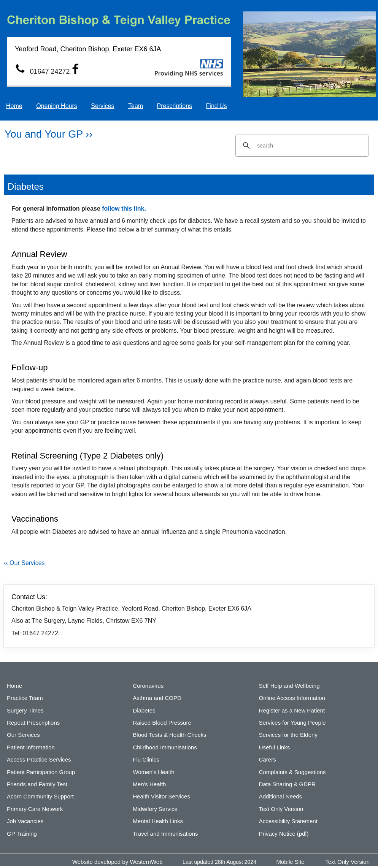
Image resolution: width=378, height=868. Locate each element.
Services (102, 106)
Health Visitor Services (161, 796)
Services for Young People (292, 723)
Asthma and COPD (157, 698)
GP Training (22, 834)
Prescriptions (175, 106)
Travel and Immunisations (165, 834)
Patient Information (31, 747)
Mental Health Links (158, 821)
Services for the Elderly (288, 735)
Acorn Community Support (40, 796)
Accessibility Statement (288, 821)
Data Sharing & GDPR (287, 784)
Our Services (23, 735)
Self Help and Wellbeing (289, 686)
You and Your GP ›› (48, 134)
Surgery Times (25, 710)
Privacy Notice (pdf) (284, 834)
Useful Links (275, 747)
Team (136, 106)
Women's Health (153, 772)
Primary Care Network (35, 809)
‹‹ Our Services (24, 563)
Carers (268, 759)
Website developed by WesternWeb (118, 862)
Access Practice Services (39, 759)
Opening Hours (57, 106)
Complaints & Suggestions (292, 772)
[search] (301, 146)
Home (14, 106)
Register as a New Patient (292, 710)
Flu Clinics (146, 759)
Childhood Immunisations (165, 747)
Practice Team (25, 698)
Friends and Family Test (37, 784)
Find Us (217, 106)
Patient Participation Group (41, 772)
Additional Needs (280, 796)
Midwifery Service (155, 809)
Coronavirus (148, 686)
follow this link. (124, 209)
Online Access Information (292, 698)
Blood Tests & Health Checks (169, 735)
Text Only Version (281, 809)
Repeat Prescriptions (33, 723)
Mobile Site (291, 862)
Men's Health (149, 784)
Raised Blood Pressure (162, 723)
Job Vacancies (25, 821)
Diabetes (144, 710)
